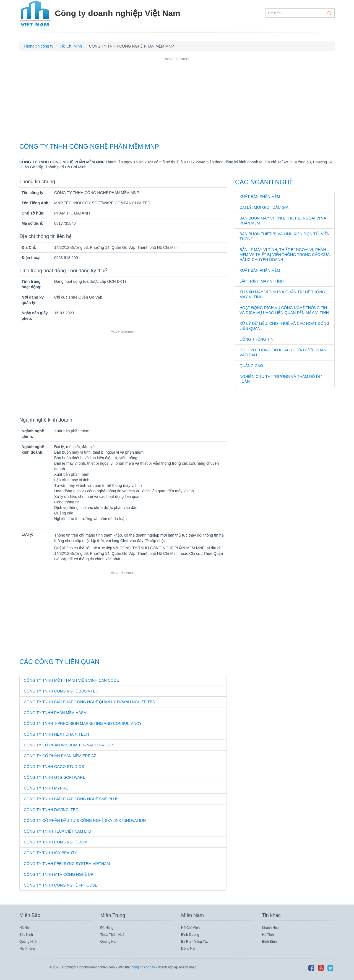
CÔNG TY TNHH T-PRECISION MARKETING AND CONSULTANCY (83, 723)
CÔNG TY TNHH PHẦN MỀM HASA (55, 713)
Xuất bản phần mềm (260, 197)
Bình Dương (190, 935)
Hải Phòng (27, 948)
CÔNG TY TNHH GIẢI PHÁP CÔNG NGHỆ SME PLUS (71, 799)
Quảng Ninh (28, 942)
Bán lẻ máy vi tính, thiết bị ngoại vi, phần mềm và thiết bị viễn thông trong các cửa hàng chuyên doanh (284, 255)
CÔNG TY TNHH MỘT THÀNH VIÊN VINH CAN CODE (71, 680)
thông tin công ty (143, 967)
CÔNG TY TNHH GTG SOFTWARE (55, 777)
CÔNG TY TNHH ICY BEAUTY (50, 853)
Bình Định (270, 942)
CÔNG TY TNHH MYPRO (46, 788)
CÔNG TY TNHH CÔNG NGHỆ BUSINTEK (61, 691)
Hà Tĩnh (268, 935)
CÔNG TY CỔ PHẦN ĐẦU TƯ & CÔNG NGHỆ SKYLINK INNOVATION (85, 820)
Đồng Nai (188, 948)
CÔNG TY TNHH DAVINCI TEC (51, 810)
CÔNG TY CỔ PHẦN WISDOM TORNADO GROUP (68, 745)
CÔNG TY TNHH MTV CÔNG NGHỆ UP (58, 874)
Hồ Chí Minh (190, 928)
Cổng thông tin (257, 339)
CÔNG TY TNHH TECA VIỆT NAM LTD (58, 831)
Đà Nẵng (107, 928)
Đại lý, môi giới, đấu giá (264, 207)
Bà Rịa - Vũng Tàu (195, 942)
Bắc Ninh (26, 935)
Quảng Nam (109, 942)
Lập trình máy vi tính (262, 281)
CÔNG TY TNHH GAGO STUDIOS (54, 767)
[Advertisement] (177, 101)
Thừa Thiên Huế (113, 935)
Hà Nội (24, 928)
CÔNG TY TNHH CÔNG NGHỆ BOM (56, 842)
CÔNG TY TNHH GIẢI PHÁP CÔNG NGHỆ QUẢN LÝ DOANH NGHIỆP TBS (89, 702)
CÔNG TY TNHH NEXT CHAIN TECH (56, 734)
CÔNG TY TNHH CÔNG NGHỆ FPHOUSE (61, 885)
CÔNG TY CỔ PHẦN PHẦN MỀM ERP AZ (60, 756)
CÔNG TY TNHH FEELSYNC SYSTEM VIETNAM (67, 864)
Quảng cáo (251, 366)
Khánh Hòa (270, 928)
